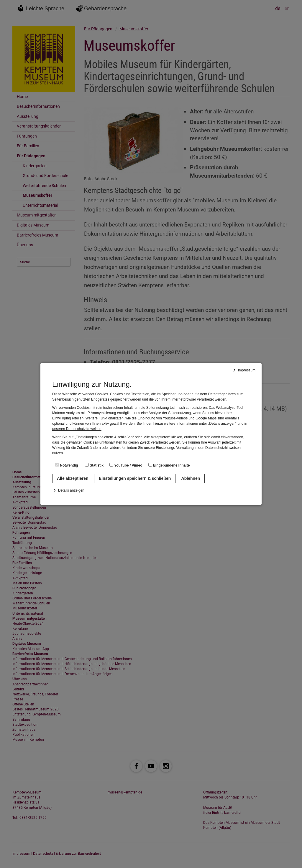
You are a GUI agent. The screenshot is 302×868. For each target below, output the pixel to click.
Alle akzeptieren (73, 478)
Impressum (247, 370)
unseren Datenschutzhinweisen (77, 429)
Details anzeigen (71, 490)
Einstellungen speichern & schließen (135, 478)
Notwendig (67, 465)
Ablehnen (191, 478)
